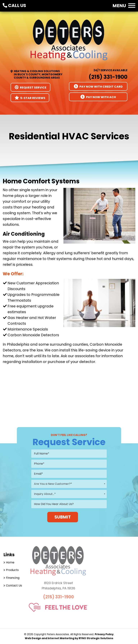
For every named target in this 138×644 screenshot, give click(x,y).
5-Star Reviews (30, 98)
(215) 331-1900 (108, 77)
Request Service (30, 87)
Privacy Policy (104, 634)
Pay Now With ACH (98, 97)
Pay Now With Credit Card (98, 86)
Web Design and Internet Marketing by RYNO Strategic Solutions (69, 638)
